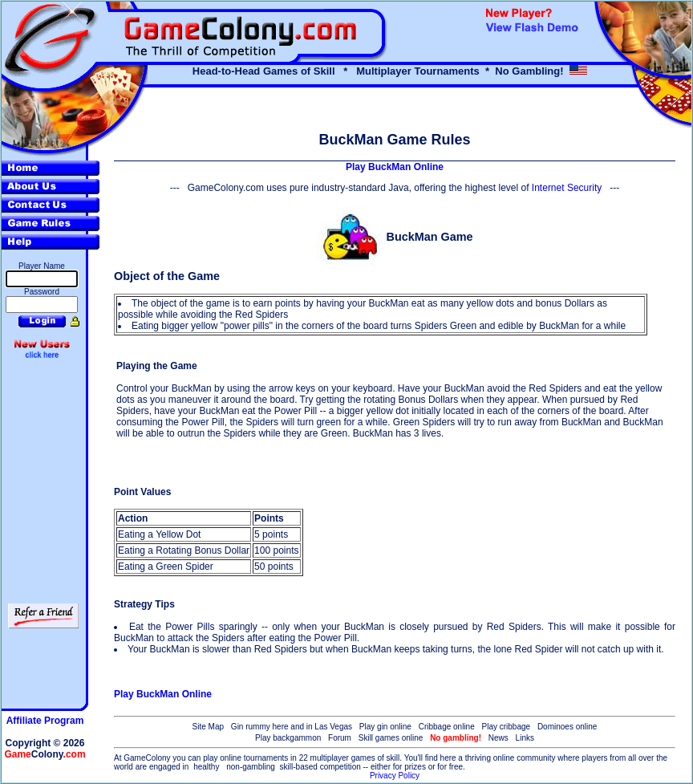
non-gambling (251, 767)
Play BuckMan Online (395, 167)
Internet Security (567, 188)
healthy (206, 767)
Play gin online (385, 727)
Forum (340, 738)
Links (525, 738)
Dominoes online (567, 727)
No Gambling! (529, 71)
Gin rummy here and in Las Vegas (292, 727)
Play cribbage (507, 727)
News (498, 738)
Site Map (208, 727)
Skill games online (391, 738)
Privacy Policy (395, 776)
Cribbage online (447, 727)
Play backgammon (288, 738)
